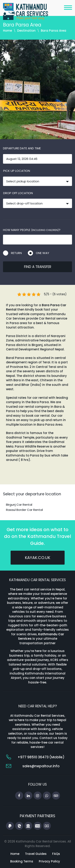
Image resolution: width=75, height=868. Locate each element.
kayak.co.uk (37, 558)
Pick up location (17, 171)
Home (7, 31)
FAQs (56, 854)
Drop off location (18, 193)
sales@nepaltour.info (41, 766)
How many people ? (32, 230)
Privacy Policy (49, 861)
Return (16, 253)
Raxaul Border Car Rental (24, 510)
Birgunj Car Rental (19, 505)
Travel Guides (36, 854)
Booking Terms (22, 861)
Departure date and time (22, 148)
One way (42, 253)
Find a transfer (38, 267)
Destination (26, 31)
